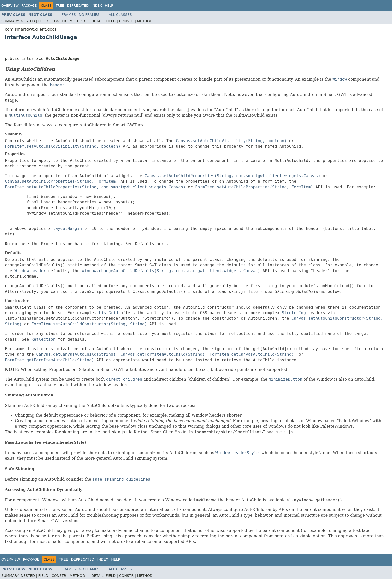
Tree (60, 6)
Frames (69, 15)
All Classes (120, 15)
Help (109, 6)
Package (29, 6)
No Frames (89, 15)
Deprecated (78, 6)
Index (97, 6)
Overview (10, 6)
